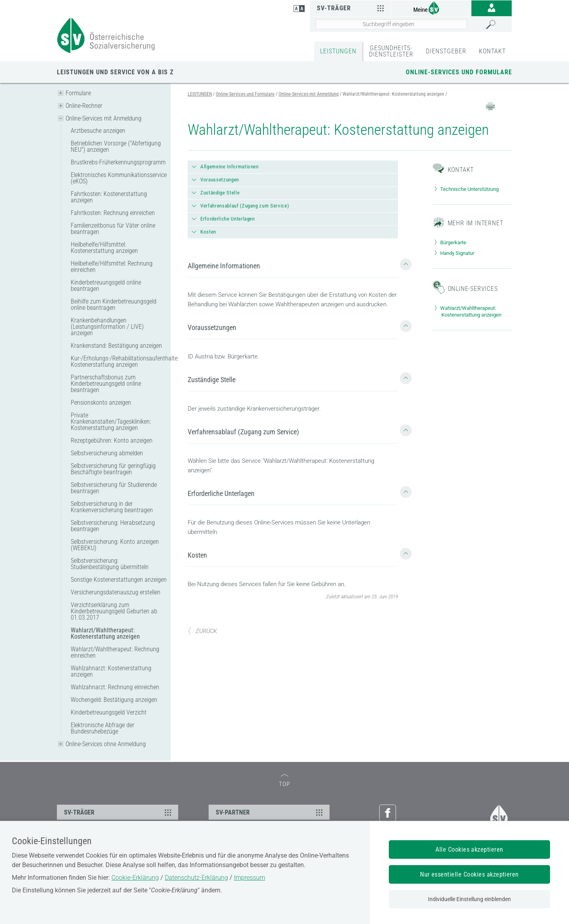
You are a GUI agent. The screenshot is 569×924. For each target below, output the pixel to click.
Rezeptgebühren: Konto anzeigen (112, 440)
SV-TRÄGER (119, 812)
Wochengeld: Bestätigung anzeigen (114, 700)
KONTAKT (492, 51)
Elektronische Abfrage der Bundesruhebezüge (103, 728)
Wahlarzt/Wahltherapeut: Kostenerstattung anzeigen (105, 633)
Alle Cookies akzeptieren (469, 850)
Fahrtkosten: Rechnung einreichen (113, 213)
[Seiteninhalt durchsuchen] (391, 24)
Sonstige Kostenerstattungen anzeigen (119, 580)
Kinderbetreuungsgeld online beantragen (106, 286)
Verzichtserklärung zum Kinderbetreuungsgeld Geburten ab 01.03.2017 (114, 611)
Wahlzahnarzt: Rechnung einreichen (115, 687)
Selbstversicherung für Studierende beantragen (114, 488)
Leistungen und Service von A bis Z (115, 72)
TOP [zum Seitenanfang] (284, 781)
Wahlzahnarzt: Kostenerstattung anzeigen (111, 671)
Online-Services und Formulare (459, 72)
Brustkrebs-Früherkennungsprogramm (118, 162)
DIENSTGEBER (446, 51)
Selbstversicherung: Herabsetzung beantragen (113, 526)
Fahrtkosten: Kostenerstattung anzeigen (109, 197)
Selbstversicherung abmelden (107, 453)
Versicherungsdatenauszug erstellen (116, 592)
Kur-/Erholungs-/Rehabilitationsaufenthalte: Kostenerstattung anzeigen (119, 361)
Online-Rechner (84, 106)
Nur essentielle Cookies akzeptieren (469, 874)
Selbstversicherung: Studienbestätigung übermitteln (110, 564)
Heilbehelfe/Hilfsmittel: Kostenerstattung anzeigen (104, 248)
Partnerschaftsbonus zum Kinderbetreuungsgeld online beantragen (106, 384)
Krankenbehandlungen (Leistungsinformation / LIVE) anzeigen (107, 327)
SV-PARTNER (270, 812)
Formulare (78, 93)
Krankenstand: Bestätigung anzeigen (116, 346)
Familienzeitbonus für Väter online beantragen (113, 229)
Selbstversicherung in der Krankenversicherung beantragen (112, 507)
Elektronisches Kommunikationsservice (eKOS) (119, 178)
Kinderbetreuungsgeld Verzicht (109, 712)
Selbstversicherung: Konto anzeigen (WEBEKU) (115, 545)
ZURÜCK (202, 631)
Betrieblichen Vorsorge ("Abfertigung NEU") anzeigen (116, 146)
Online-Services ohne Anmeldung (106, 744)
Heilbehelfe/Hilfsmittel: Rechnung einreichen (112, 267)
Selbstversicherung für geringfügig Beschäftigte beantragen (113, 469)
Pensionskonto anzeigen (101, 403)
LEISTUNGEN (338, 51)
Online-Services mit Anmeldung (104, 118)
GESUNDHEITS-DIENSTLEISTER (391, 51)
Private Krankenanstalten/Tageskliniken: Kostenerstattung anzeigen (111, 421)
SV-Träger (351, 8)
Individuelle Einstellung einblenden (469, 899)
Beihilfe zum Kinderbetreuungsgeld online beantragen (114, 305)
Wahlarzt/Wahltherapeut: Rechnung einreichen (115, 652)
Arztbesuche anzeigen (98, 131)
